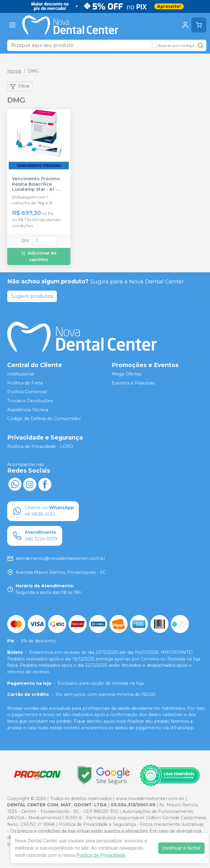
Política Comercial (27, 392)
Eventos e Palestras (133, 383)
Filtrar (20, 86)
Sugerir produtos (32, 296)
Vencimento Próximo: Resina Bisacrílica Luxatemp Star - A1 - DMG (36, 184)
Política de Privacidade (101, 855)
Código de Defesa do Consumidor (44, 419)
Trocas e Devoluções (30, 401)
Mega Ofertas (127, 374)
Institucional (21, 374)
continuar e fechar (181, 848)
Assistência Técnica (28, 410)
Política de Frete (25, 383)
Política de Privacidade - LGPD (40, 446)
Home (14, 71)
